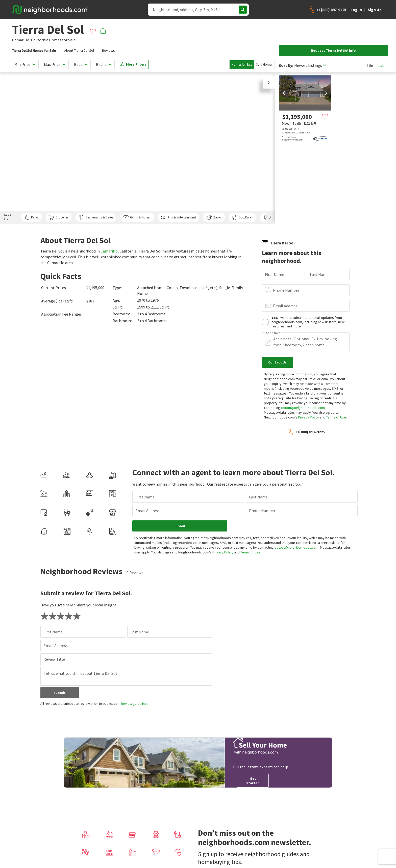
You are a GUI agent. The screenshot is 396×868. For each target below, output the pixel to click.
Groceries (59, 217)
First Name (275, 274)
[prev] (284, 93)
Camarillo (109, 251)
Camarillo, (21, 40)
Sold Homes (264, 64)
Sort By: (286, 65)
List (381, 65)
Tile (370, 65)
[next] (326, 93)
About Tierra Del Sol (79, 50)
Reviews (108, 50)
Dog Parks (242, 217)
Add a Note (273, 333)
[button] (269, 82)
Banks (214, 217)
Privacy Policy (308, 417)
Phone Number (286, 290)
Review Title (54, 659)
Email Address (285, 306)
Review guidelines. (135, 704)
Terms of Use (336, 417)
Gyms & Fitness (137, 217)
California (40, 40)
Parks (31, 217)
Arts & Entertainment (179, 217)
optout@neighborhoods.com (303, 408)
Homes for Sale (242, 64)
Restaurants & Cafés (96, 217)
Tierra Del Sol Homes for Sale (34, 50)
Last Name (319, 274)
